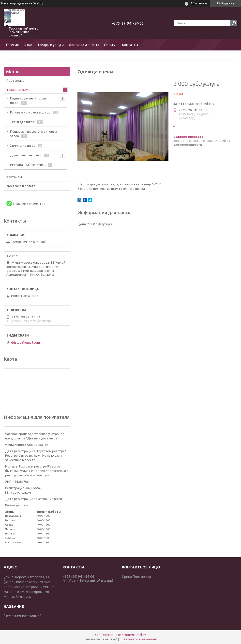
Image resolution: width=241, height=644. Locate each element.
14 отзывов (199, 3)
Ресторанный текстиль (28, 165)
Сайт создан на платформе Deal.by (120, 635)
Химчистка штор (23, 145)
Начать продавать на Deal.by (22, 3)
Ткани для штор (22, 122)
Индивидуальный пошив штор (28, 100)
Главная (12, 45)
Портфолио (15, 80)
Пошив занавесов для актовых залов (34, 134)
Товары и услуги (51, 45)
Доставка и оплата (84, 45)
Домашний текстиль (26, 155)
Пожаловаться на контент (139, 639)
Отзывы (111, 45)
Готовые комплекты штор (30, 112)
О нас (28, 45)
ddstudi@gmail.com (25, 342)
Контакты (130, 45)
